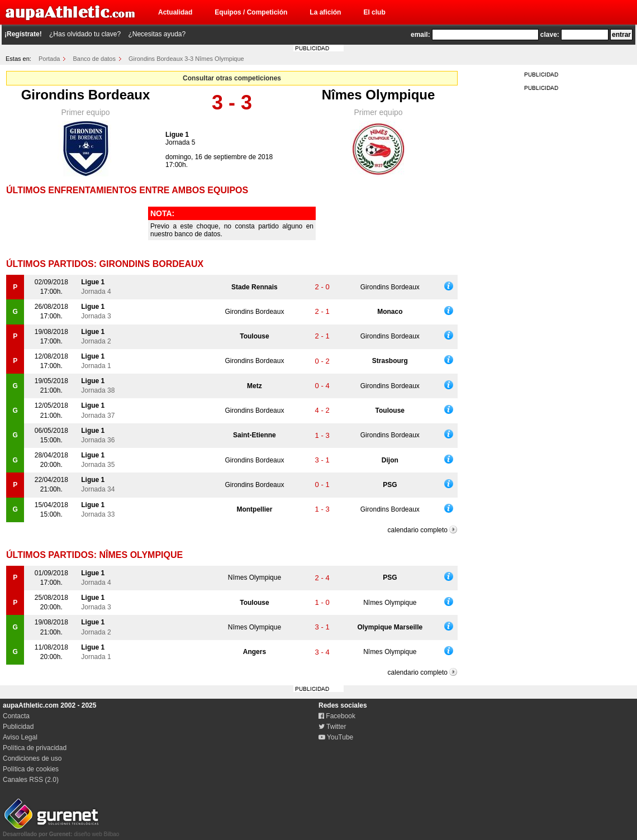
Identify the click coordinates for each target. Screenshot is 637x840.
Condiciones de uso (32, 758)
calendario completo (418, 530)
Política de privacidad (35, 748)
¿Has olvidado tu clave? (85, 34)
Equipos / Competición (251, 12)
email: (420, 35)
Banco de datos (94, 59)
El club (374, 12)
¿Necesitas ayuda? (157, 34)
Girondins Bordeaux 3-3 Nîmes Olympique (186, 59)
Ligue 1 (177, 135)
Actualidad (175, 12)
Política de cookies (31, 769)
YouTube (336, 737)
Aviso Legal (20, 737)
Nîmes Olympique (379, 95)
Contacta (16, 716)
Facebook (337, 716)
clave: (550, 35)
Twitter (332, 727)
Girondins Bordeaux (86, 95)
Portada (49, 59)
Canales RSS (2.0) (31, 780)
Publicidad (18, 727)
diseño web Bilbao (61, 831)
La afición (325, 12)
